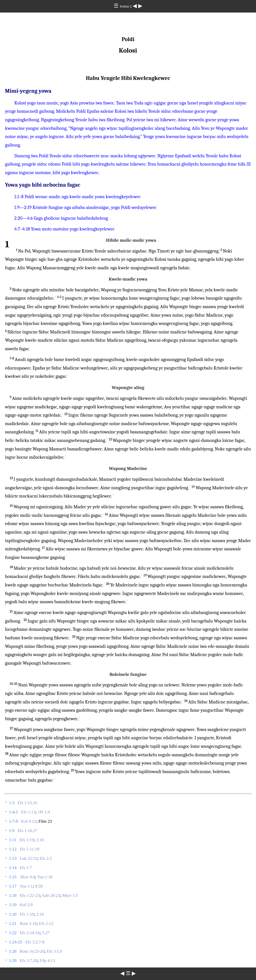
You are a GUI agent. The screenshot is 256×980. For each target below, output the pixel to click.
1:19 (13, 905)
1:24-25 (16, 942)
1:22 (13, 933)
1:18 (13, 895)
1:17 (13, 886)
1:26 (13, 951)
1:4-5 (13, 812)
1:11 (13, 840)
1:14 (13, 868)
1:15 (13, 877)
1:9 (12, 831)
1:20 (13, 914)
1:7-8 (13, 821)
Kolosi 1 (126, 6)
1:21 (13, 924)
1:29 (13, 961)
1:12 (13, 849)
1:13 (13, 858)
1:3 (12, 803)
